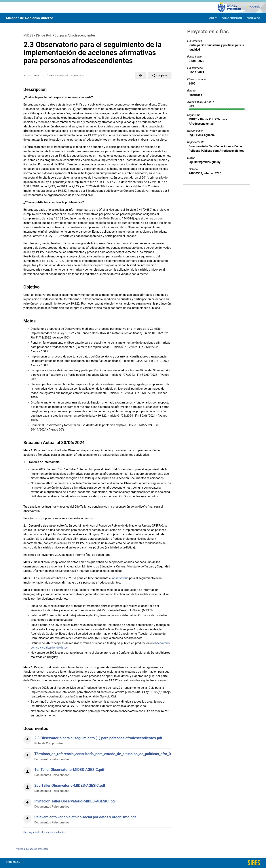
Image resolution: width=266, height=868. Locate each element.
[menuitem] (213, 18)
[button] (141, 75)
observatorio (120, 578)
